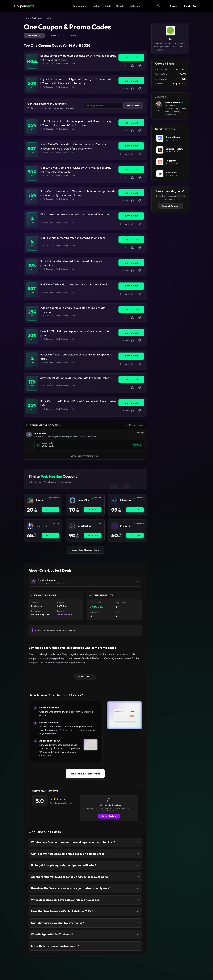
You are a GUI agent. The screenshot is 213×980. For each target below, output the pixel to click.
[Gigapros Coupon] (170, 162)
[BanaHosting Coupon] (72, 526)
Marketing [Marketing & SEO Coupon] (134, 6)
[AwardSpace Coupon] (170, 138)
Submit (172, 6)
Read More (85, 677)
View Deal (48, 446)
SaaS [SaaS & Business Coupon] (108, 6)
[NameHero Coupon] (30, 526)
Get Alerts (133, 105)
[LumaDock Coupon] (115, 526)
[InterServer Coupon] (115, 500)
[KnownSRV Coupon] (72, 500)
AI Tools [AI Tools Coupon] (120, 6)
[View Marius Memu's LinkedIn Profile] (159, 110)
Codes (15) (55, 35)
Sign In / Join (191, 6)
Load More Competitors (85, 550)
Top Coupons (80, 6)
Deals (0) (73, 35)
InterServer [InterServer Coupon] (126, 500)
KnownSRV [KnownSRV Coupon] (83, 500)
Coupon (24, 6)
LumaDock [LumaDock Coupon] (126, 526)
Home (26, 18)
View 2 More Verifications (85, 456)
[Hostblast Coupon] (170, 174)
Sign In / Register (109, 816)
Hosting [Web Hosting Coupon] (96, 6)
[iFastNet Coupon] (30, 500)
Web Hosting (38, 18)
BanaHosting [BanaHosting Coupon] (84, 526)
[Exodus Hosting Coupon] (170, 150)
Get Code (51, 510)
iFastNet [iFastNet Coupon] (40, 500)
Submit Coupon (170, 206)
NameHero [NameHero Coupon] (41, 526)
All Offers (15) (34, 35)
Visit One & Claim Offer (85, 774)
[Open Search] (159, 6)
